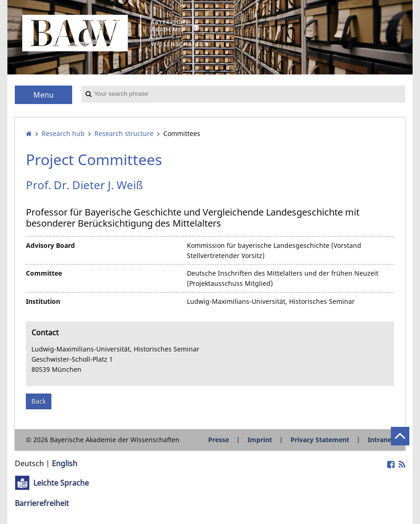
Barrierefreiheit (42, 503)
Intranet (381, 440)
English (65, 463)
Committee (44, 273)
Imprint (260, 440)
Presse (219, 440)
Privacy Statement (320, 440)
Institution (43, 301)
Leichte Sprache (61, 483)
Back (39, 401)
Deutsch (29, 463)
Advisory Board (50, 245)
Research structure (124, 133)
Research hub (63, 133)
